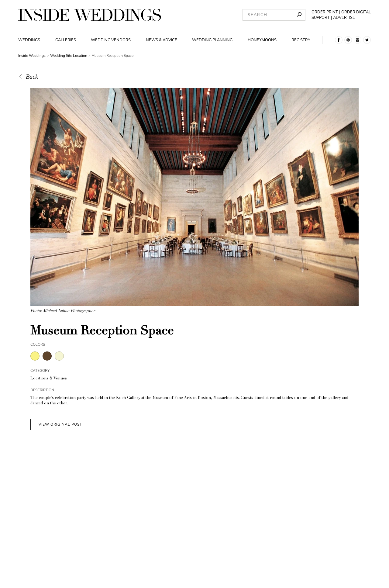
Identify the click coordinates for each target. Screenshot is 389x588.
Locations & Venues (49, 379)
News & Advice (162, 40)
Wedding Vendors (111, 40)
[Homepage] (90, 15)
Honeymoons (262, 40)
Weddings (29, 40)
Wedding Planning (212, 40)
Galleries (66, 40)
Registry (301, 40)
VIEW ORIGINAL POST (60, 424)
